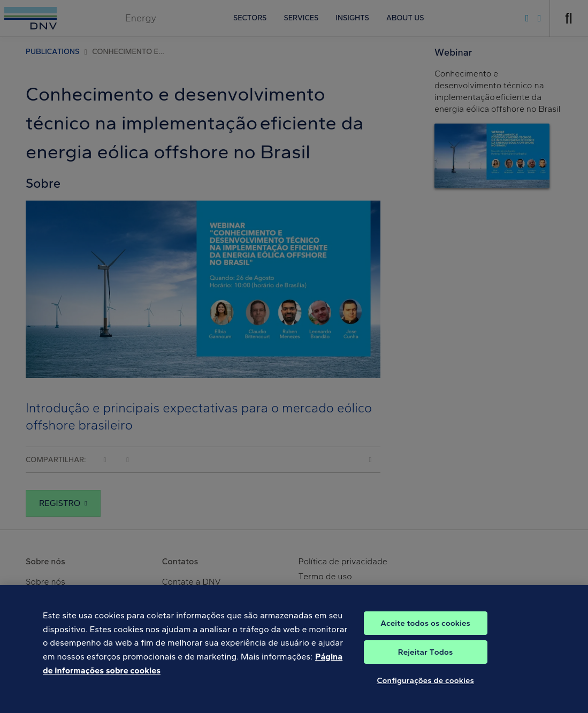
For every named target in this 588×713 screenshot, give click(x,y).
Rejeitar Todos (426, 659)
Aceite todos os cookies (425, 630)
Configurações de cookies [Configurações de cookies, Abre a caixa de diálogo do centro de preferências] (425, 687)
